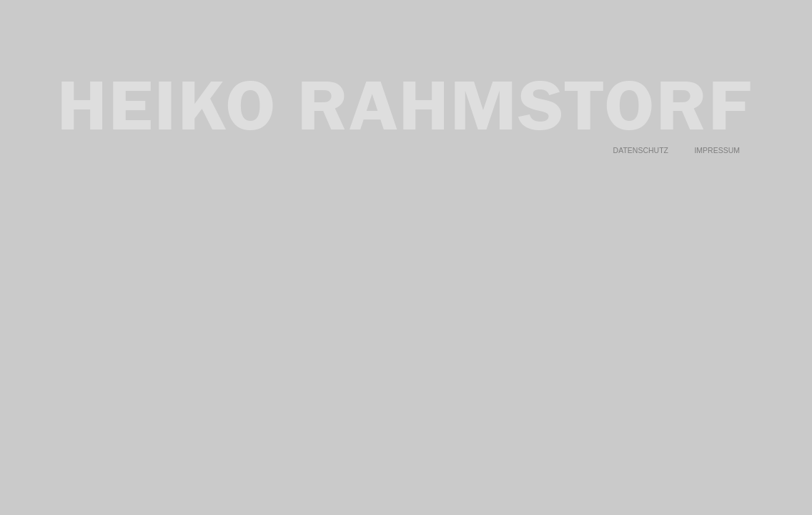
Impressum (717, 139)
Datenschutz (641, 139)
